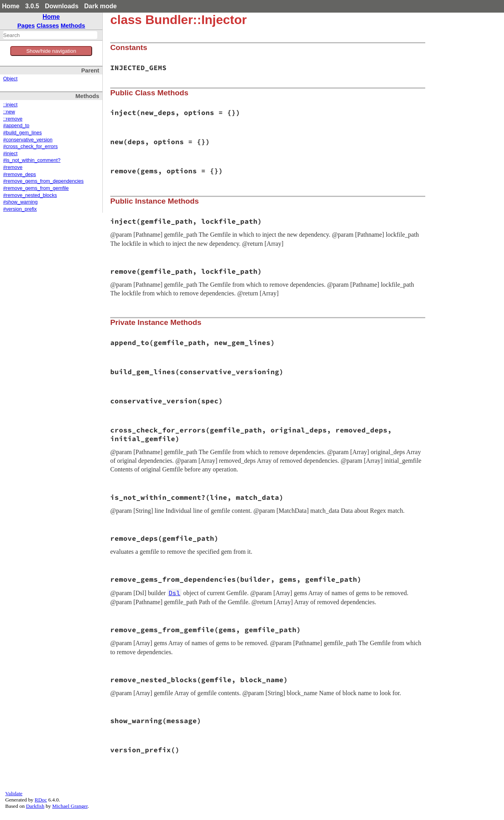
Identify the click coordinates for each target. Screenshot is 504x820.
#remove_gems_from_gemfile (36, 188)
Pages (26, 25)
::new (9, 112)
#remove (13, 167)
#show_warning (20, 202)
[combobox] (50, 35)
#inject (10, 154)
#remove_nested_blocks (30, 195)
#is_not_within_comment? (32, 160)
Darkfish (35, 806)
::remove (13, 119)
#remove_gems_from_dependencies (43, 181)
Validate (14, 793)
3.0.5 (32, 6)
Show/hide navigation (51, 51)
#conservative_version (28, 140)
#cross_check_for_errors (31, 147)
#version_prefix (20, 209)
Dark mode (101, 6)
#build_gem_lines (22, 133)
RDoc (41, 800)
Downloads (62, 6)
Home (11, 6)
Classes (48, 25)
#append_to (16, 126)
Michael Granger (70, 806)
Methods (73, 25)
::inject (10, 105)
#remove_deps (19, 174)
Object (10, 79)
